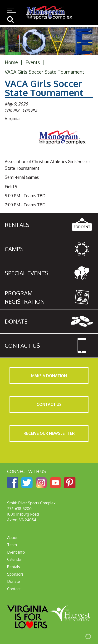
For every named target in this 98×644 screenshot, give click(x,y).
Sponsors (15, 574)
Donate (14, 581)
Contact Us (49, 404)
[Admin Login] (83, 636)
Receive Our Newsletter (49, 433)
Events (33, 62)
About (12, 538)
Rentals (14, 567)
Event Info (16, 552)
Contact (14, 589)
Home (11, 62)
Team (12, 545)
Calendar (15, 559)
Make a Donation (49, 376)
